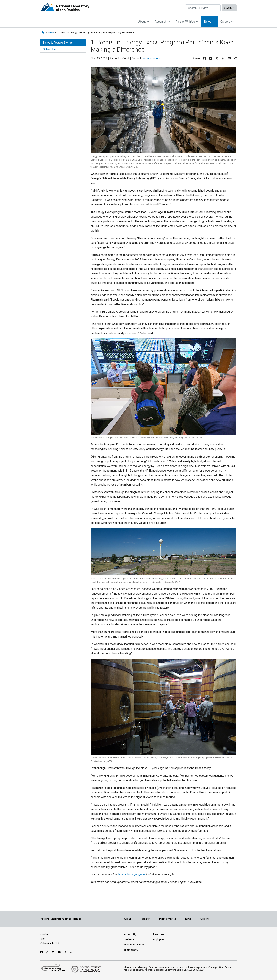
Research (162, 22)
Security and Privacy (134, 945)
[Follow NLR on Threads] (71, 952)
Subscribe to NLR (50, 943)
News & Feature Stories (58, 43)
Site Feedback (131, 950)
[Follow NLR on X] (66, 952)
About (144, 22)
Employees (159, 939)
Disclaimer (129, 939)
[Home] (43, 32)
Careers (227, 22)
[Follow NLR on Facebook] (42, 952)
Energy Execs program (131, 874)
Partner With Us (187, 22)
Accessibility (130, 934)
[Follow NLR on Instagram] (47, 952)
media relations (151, 58)
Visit (43, 939)
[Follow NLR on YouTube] (60, 952)
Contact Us (47, 934)
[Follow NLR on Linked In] (53, 952)
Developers (159, 934)
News (209, 22)
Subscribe (49, 49)
